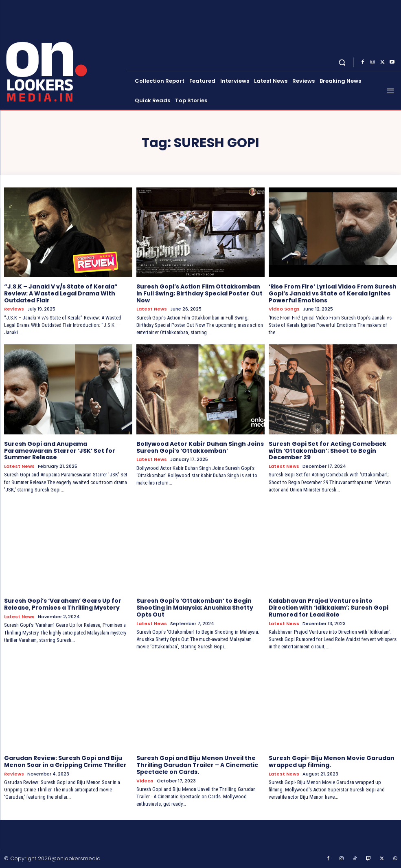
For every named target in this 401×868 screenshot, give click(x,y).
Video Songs (284, 309)
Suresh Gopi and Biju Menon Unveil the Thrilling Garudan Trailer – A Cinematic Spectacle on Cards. (197, 765)
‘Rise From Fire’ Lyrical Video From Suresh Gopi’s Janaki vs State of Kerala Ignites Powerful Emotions (333, 293)
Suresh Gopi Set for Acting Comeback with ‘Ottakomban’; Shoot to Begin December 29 (328, 451)
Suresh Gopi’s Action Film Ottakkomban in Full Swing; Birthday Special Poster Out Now (199, 293)
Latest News (152, 309)
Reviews (14, 309)
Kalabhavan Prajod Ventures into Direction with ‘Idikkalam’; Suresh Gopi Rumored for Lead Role (329, 608)
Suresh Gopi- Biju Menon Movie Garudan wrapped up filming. (332, 761)
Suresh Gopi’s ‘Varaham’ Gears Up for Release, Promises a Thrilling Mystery (63, 604)
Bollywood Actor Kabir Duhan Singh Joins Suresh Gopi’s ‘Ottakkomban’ (200, 447)
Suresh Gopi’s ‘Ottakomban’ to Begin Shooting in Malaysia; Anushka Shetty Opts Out (195, 608)
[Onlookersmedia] (64, 54)
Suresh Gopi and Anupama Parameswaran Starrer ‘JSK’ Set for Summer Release (60, 451)
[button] (342, 62)
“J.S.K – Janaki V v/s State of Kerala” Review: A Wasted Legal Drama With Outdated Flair (61, 293)
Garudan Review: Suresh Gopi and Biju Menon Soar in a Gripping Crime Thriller (65, 761)
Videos (145, 781)
